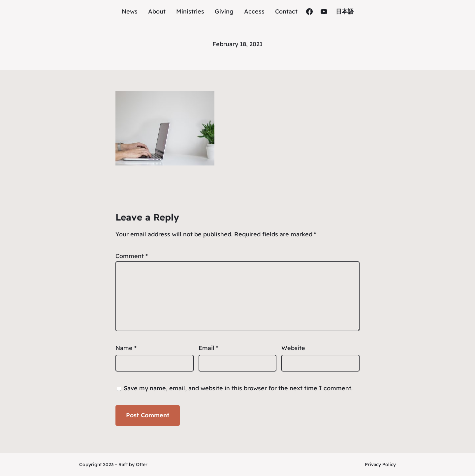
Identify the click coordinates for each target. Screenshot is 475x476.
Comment (132, 256)
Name (126, 348)
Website (293, 348)
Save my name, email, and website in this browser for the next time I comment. (238, 388)
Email (208, 348)
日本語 (345, 11)
